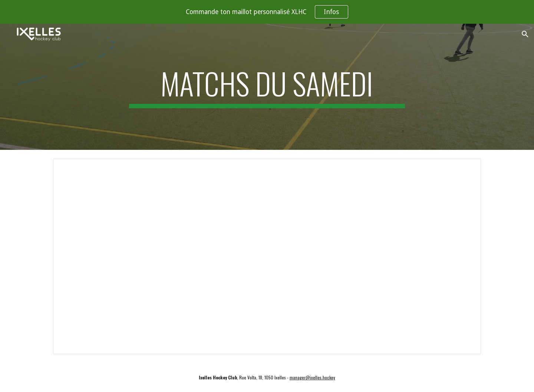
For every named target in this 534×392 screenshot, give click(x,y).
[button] (525, 34)
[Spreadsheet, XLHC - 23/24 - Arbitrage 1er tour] (267, 256)
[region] (267, 12)
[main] (267, 87)
